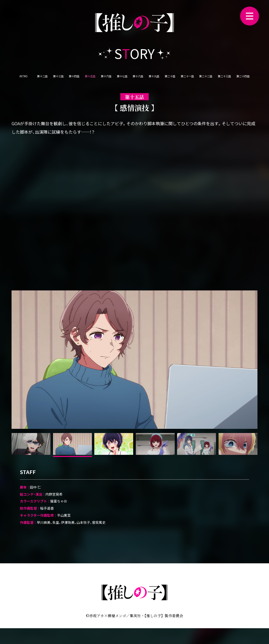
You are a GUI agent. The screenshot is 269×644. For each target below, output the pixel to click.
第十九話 (198, 78)
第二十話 (221, 78)
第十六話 (131, 78)
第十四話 (85, 78)
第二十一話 (246, 78)
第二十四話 (161, 90)
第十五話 (108, 78)
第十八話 (176, 78)
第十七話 (153, 78)
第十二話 (40, 78)
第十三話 (63, 78)
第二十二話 (108, 90)
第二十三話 (134, 90)
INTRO (19, 78)
